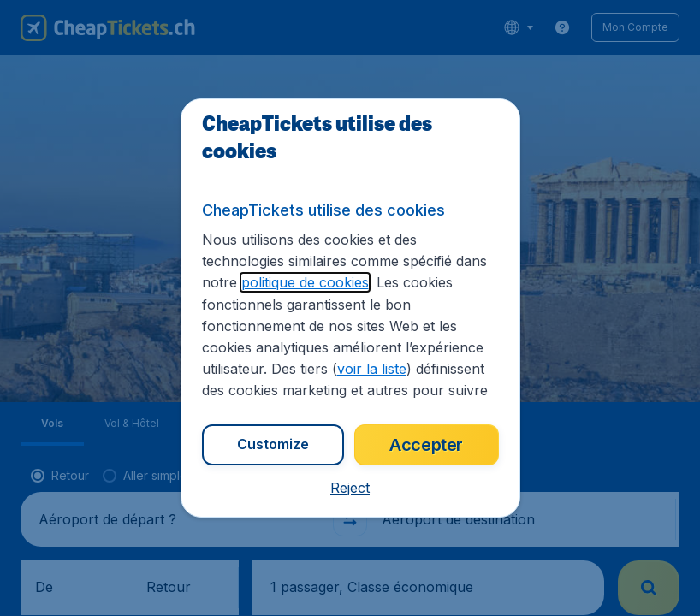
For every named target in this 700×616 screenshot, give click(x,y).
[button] (350, 488)
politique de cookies (305, 282)
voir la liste (372, 369)
